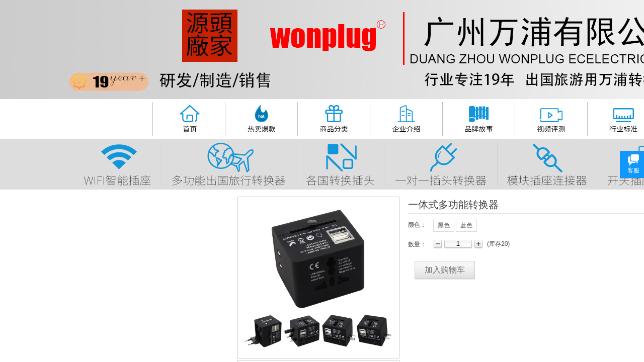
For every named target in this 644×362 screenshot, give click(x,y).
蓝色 (466, 225)
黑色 (444, 225)
